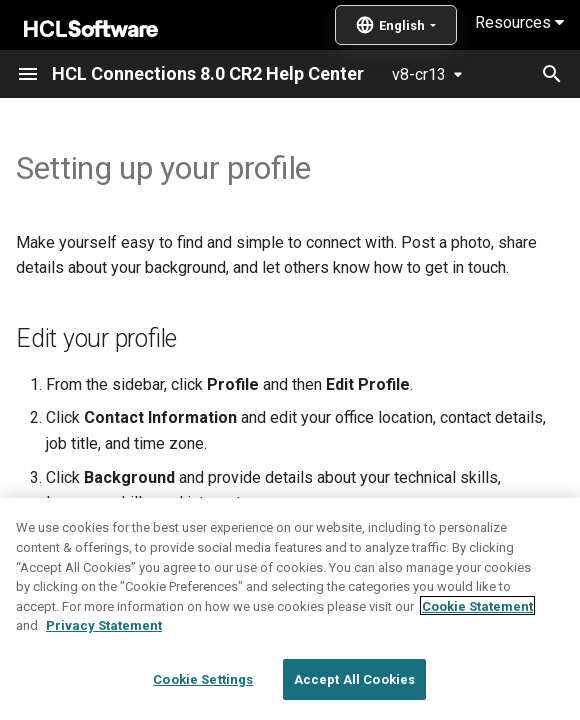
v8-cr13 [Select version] (419, 74)
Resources (519, 22)
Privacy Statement (104, 680)
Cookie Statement (477, 660)
